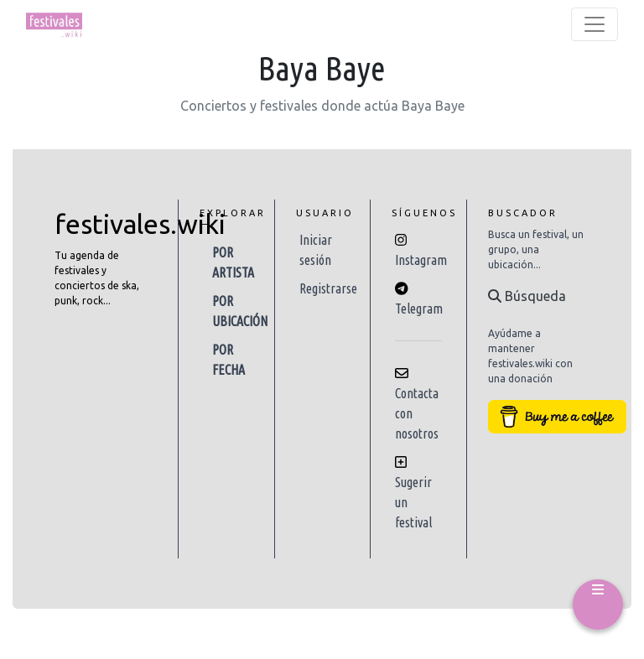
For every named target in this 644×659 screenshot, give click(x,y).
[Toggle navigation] (595, 24)
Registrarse (328, 288)
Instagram (421, 260)
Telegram (419, 309)
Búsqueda (527, 296)
